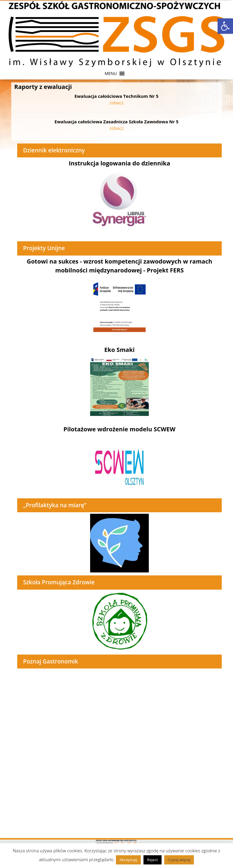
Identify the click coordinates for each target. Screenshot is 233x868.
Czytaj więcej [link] (179, 860)
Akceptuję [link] (128, 860)
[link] (225, 26)
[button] (111, 74)
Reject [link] (153, 860)
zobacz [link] (116, 103)
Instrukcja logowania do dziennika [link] (119, 163)
